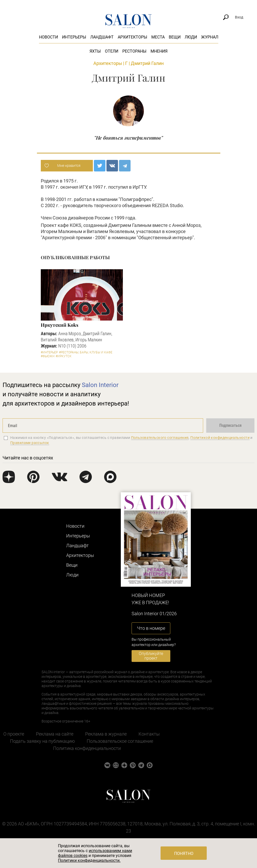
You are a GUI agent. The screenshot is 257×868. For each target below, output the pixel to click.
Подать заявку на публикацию (42, 741)
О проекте (14, 734)
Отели (112, 51)
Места (158, 37)
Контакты (149, 734)
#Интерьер (49, 352)
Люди (191, 37)
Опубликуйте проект (151, 656)
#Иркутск (64, 356)
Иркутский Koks (60, 325)
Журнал (210, 37)
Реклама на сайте (55, 734)
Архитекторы (132, 37)
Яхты (95, 51)
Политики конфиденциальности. (89, 860)
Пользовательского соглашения (160, 438)
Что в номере (151, 628)
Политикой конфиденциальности (220, 438)
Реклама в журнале (106, 734)
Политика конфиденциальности (87, 748)
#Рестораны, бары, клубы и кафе (86, 352)
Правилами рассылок (30, 443)
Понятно (184, 853)
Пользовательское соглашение (120, 741)
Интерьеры (74, 37)
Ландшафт (102, 37)
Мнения (159, 51)
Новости (48, 37)
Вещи (175, 37)
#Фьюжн (48, 356)
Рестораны (134, 51)
